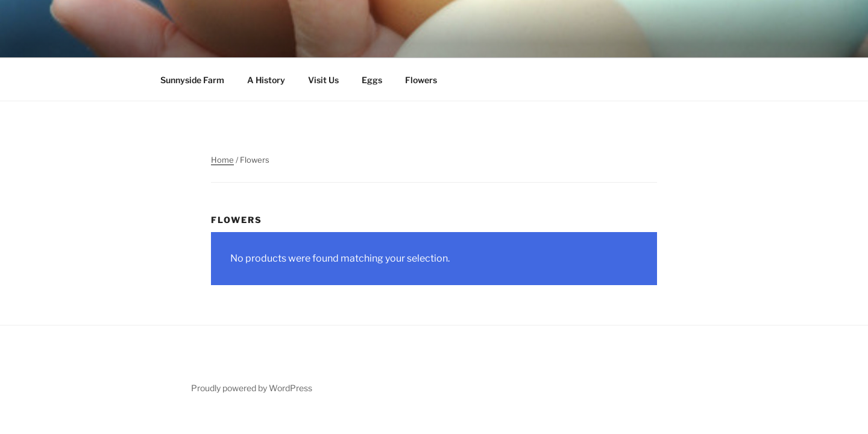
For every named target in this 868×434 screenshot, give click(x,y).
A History (266, 80)
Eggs (372, 80)
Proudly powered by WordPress (252, 388)
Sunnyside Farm (192, 80)
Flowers (421, 80)
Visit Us (323, 80)
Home (222, 160)
